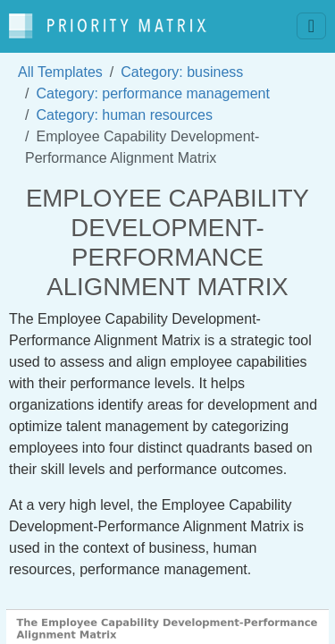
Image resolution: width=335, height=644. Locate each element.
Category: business (182, 72)
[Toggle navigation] (311, 26)
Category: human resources (124, 115)
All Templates (60, 72)
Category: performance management (152, 93)
